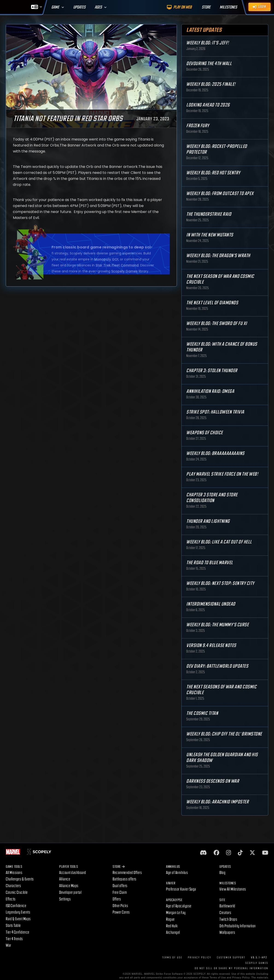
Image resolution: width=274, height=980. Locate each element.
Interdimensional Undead (211, 604)
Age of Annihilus (177, 873)
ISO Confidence (16, 906)
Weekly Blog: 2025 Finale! (211, 84)
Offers (117, 899)
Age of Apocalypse (179, 906)
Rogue (170, 919)
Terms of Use (172, 958)
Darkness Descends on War (213, 781)
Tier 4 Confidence (18, 932)
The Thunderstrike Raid (209, 214)
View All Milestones (233, 889)
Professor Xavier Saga (181, 889)
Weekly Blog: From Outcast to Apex (220, 194)
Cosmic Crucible (17, 892)
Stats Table (13, 926)
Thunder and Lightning (208, 521)
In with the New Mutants (210, 235)
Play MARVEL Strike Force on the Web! (222, 474)
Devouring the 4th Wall (209, 64)
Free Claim (120, 892)
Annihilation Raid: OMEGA (210, 391)
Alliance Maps (69, 886)
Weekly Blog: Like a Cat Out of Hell (219, 542)
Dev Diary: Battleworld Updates (217, 666)
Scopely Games (257, 963)
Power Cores (121, 912)
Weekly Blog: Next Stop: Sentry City (220, 583)
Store (119, 867)
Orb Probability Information (238, 926)
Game (55, 7)
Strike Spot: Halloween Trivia (215, 412)
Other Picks (120, 906)
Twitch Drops (228, 919)
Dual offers (120, 886)
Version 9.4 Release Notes (211, 645)
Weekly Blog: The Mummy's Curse (217, 625)
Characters (13, 886)
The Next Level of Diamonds (212, 303)
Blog (222, 873)
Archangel (173, 933)
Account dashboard (73, 873)
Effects (11, 899)
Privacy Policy (200, 958)
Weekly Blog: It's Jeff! (208, 43)
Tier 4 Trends (14, 939)
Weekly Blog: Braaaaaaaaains (215, 453)
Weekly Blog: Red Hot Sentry (213, 173)
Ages (98, 7)
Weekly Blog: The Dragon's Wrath (218, 256)
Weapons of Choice (205, 433)
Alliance (65, 879)
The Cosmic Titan (202, 713)
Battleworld (227, 906)
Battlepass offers (125, 879)
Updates (79, 7)
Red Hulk (172, 926)
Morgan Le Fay (176, 913)
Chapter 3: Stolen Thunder (212, 371)
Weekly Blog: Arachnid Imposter (217, 802)
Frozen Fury (198, 126)
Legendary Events (18, 912)
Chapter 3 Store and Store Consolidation (212, 498)
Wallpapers (227, 933)
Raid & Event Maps (18, 919)
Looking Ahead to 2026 (208, 105)
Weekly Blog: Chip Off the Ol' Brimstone (224, 734)
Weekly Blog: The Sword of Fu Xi (217, 323)
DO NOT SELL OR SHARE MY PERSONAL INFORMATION (232, 968)
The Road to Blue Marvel (210, 563)
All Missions (14, 873)
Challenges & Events (20, 879)
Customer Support (231, 958)
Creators (225, 913)
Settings (65, 899)
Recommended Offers (127, 873)
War (9, 945)
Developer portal (70, 892)
